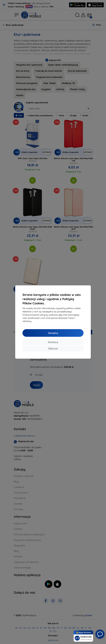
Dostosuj (53, 342)
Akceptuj (53, 333)
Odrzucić (53, 348)
